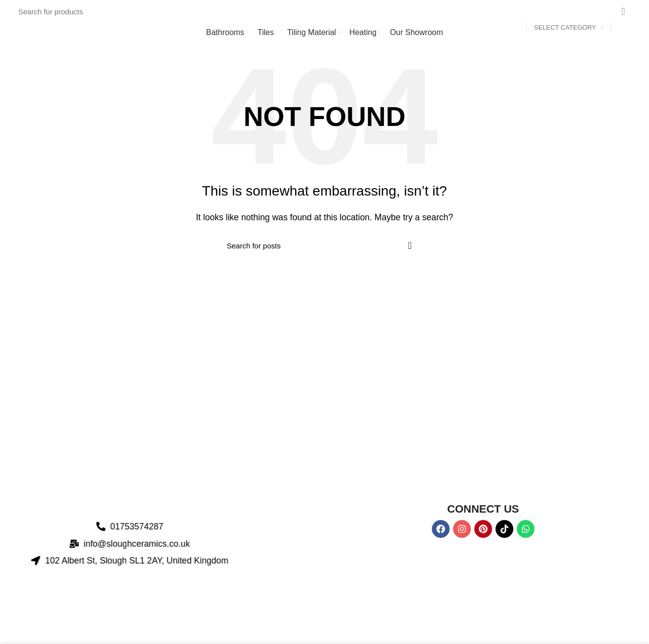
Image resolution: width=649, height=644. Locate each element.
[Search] (327, 11)
